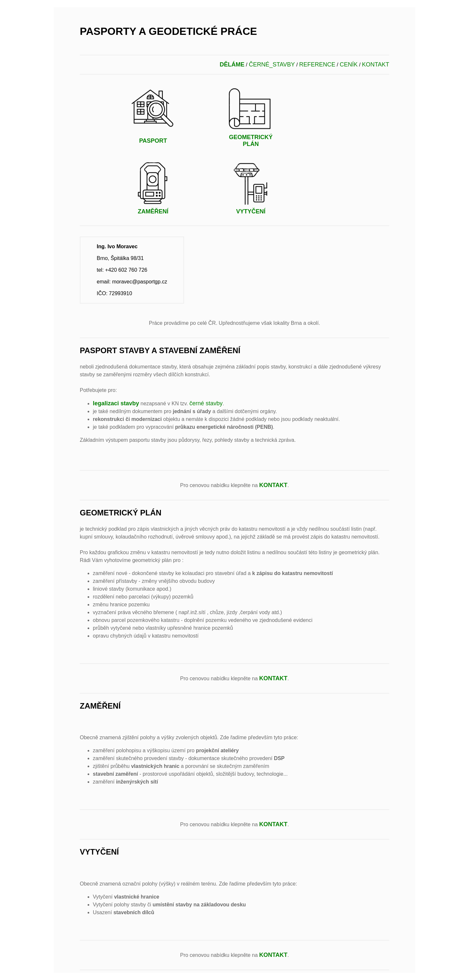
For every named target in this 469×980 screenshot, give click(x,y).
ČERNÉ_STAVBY (272, 65)
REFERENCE (317, 65)
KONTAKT (376, 65)
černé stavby (206, 403)
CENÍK (349, 65)
